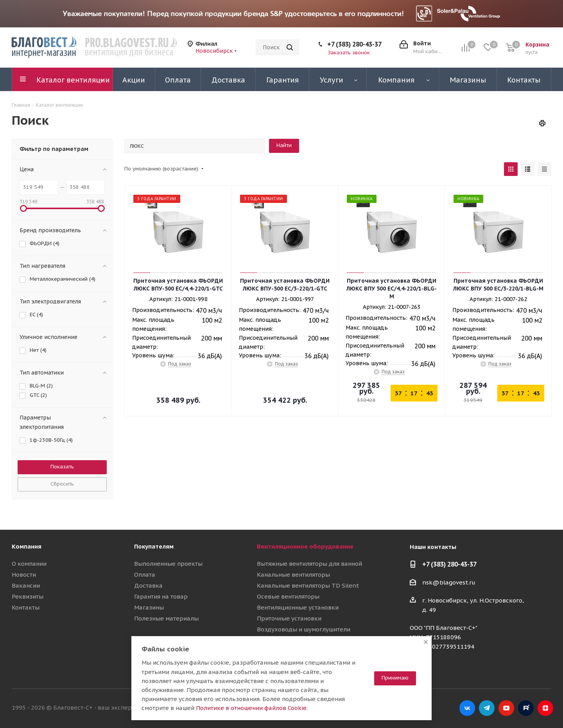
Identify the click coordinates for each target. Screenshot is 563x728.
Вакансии (26, 585)
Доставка (148, 585)
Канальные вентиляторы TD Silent (308, 585)
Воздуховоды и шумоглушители (304, 629)
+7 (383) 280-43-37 (354, 44)
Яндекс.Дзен (545, 708)
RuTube (526, 708)
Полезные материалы (166, 618)
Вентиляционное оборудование (305, 546)
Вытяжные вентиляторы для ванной (309, 564)
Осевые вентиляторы (288, 596)
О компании (29, 564)
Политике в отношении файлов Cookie (251, 708)
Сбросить (62, 484)
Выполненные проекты (168, 564)
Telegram (487, 708)
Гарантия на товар (161, 596)
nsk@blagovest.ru (449, 582)
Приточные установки (289, 618)
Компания (27, 546)
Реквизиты (28, 596)
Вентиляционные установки (298, 607)
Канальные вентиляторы (293, 575)
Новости (24, 575)
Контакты (26, 607)
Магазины (149, 607)
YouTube (506, 708)
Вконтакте (467, 708)
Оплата (145, 575)
